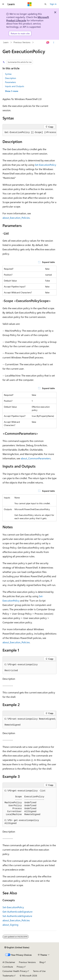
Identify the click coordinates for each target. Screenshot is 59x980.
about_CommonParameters (36, 458)
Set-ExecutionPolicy (45, 165)
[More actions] (54, 43)
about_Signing (10, 925)
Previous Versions (22, 42)
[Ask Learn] (48, 43)
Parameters (10, 82)
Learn (6, 42)
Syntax (8, 74)
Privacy (20, 967)
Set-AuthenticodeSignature (17, 916)
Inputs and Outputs (15, 86)
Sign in (53, 4)
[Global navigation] (3, 4)
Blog (42, 962)
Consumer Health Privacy (15, 971)
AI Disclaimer (9, 962)
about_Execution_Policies (16, 218)
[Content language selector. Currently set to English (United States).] (17, 947)
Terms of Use (39, 971)
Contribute (8, 967)
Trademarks (8, 976)
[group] (29, 133)
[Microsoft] (30, 4)
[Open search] (45, 4)
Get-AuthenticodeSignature (17, 912)
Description (11, 78)
